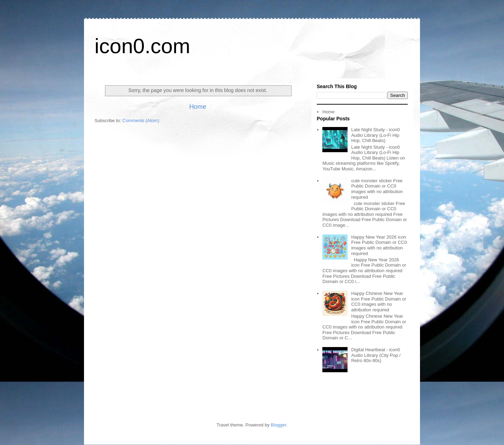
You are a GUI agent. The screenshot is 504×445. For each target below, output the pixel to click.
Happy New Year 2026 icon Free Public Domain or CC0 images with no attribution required (379, 245)
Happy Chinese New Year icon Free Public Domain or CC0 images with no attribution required (379, 302)
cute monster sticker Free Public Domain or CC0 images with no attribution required (377, 189)
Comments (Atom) (141, 121)
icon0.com (142, 46)
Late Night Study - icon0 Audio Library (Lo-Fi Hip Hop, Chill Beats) (375, 135)
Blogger (279, 425)
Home (198, 107)
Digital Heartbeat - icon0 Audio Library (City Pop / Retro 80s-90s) (376, 355)
